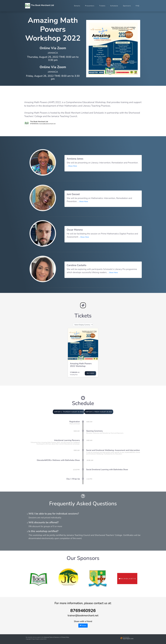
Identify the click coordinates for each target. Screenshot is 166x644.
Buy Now (90, 373)
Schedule (114, 6)
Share (83, 626)
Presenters (90, 6)
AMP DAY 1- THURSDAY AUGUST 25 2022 (69, 412)
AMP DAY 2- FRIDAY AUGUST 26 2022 (99, 412)
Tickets (102, 6)
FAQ (138, 6)
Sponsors (127, 6)
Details (77, 6)
